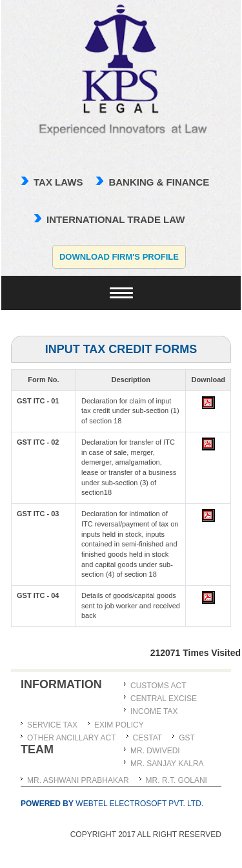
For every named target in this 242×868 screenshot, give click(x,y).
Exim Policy (119, 725)
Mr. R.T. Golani (176, 780)
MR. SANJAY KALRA (167, 764)
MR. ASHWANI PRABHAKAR (78, 780)
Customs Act (158, 686)
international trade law (116, 219)
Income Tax (154, 711)
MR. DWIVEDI (155, 751)
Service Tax (52, 725)
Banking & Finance (159, 182)
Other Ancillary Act (72, 738)
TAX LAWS (58, 182)
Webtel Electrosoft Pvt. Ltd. (112, 804)
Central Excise (164, 699)
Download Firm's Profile (119, 257)
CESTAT (148, 738)
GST (187, 738)
